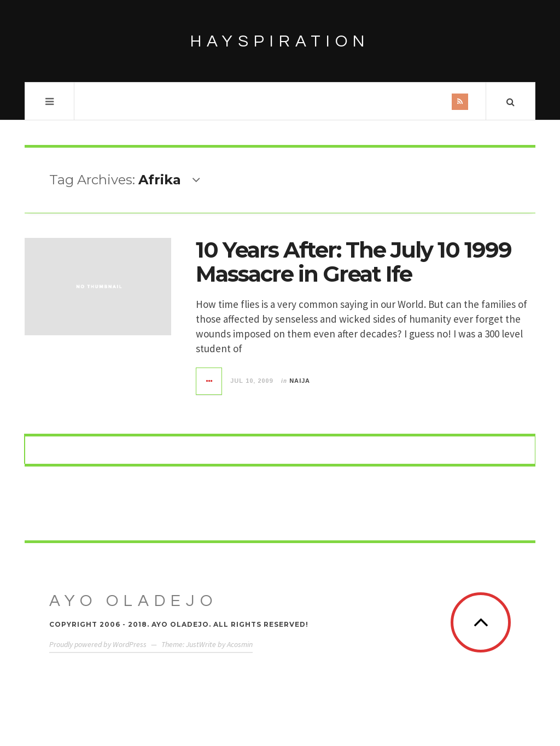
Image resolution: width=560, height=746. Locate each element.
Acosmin (240, 644)
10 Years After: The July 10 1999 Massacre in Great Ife (354, 262)
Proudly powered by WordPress (98, 644)
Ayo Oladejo (133, 601)
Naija (300, 381)
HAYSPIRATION (280, 41)
